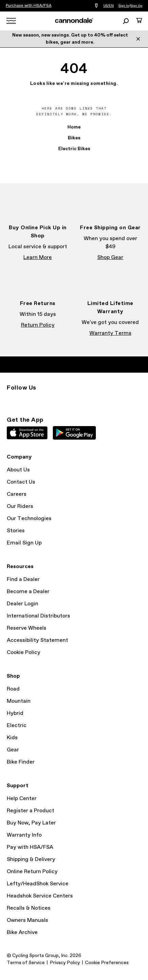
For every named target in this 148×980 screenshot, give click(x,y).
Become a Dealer (28, 592)
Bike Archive (22, 932)
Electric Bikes (74, 149)
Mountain (19, 701)
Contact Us (21, 482)
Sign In (124, 6)
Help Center (22, 799)
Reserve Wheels (27, 628)
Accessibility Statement (37, 640)
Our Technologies (29, 519)
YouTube (56, 400)
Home (74, 127)
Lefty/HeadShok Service (38, 884)
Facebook (26, 400)
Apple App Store (27, 433)
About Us (18, 470)
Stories (16, 531)
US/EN (109, 6)
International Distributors (38, 616)
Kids (12, 738)
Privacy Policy (65, 963)
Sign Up (136, 6)
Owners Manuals (27, 920)
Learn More (38, 258)
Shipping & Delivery (31, 859)
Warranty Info (24, 835)
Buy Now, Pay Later (31, 823)
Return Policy (38, 325)
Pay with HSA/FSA (30, 847)
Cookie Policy (24, 652)
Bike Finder (21, 762)
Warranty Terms (110, 333)
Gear (13, 750)
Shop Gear (110, 258)
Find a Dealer (23, 579)
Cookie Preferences (107, 963)
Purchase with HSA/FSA (29, 6)
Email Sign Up (24, 543)
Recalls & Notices (29, 908)
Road (13, 689)
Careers (17, 494)
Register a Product (30, 811)
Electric (17, 726)
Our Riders (20, 506)
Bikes (74, 138)
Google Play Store (74, 433)
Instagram (11, 400)
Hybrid (15, 713)
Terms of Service (26, 963)
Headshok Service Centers (40, 896)
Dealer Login (23, 604)
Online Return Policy (32, 872)
